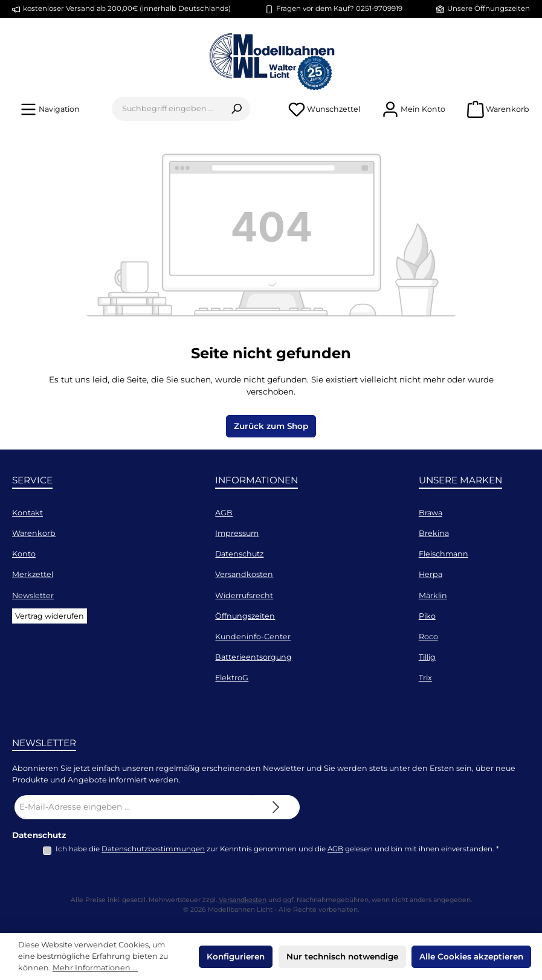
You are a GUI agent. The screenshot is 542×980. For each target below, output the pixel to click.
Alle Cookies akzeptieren (471, 956)
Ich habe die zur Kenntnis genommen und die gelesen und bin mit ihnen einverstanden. (277, 849)
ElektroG (232, 678)
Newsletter (33, 595)
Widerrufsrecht (244, 595)
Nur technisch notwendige (342, 956)
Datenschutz (239, 554)
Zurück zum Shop (271, 426)
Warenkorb (34, 533)
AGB (224, 513)
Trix (425, 678)
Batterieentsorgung (253, 657)
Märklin (433, 595)
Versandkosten (244, 574)
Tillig (427, 657)
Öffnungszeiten (245, 616)
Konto (24, 554)
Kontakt (27, 513)
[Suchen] (237, 109)
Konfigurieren (236, 956)
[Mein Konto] (414, 109)
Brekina (434, 533)
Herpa (431, 574)
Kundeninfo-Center (253, 637)
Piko (427, 616)
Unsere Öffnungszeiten (489, 8)
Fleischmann (444, 554)
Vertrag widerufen (50, 616)
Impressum (237, 533)
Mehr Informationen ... (95, 968)
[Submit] (276, 807)
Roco (428, 637)
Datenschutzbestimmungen (153, 849)
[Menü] (50, 109)
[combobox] (168, 109)
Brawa (431, 513)
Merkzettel (33, 574)
